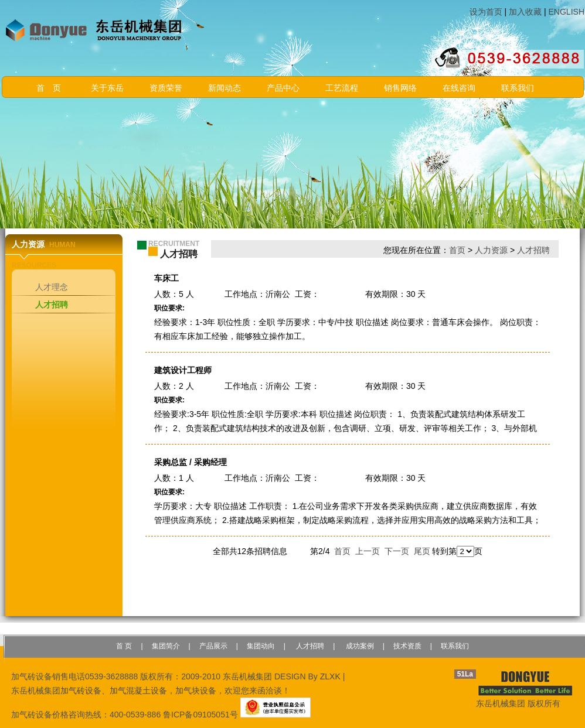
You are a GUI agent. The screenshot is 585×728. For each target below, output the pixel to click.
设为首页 (486, 12)
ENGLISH (567, 12)
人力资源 (491, 250)
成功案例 (358, 646)
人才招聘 (52, 305)
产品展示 (213, 646)
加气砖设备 (81, 691)
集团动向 (261, 646)
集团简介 (166, 646)
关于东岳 (107, 88)
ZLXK (330, 676)
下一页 (397, 551)
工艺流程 (342, 88)
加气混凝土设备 (138, 691)
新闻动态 (225, 88)
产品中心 (283, 88)
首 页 (49, 88)
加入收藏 (525, 12)
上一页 (368, 551)
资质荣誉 (166, 88)
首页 (457, 250)
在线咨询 (459, 88)
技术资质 (407, 646)
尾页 (422, 551)
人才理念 (52, 287)
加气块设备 (196, 691)
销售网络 (400, 88)
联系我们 (518, 88)
